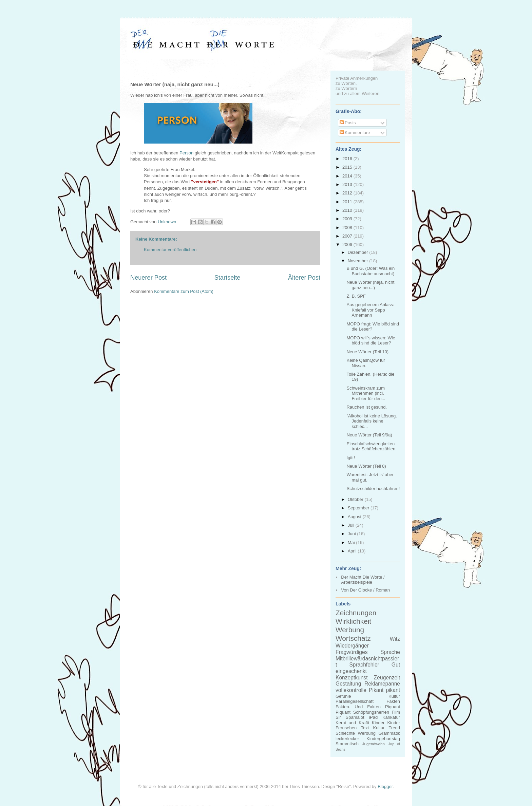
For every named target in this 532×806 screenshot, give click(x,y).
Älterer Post (304, 278)
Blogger (385, 786)
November (359, 261)
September (359, 508)
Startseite (227, 278)
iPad (373, 717)
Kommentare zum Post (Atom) (184, 291)
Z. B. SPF (356, 296)
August (355, 517)
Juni (352, 534)
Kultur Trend (387, 728)
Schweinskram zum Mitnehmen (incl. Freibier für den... (366, 393)
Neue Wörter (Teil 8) (366, 466)
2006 (348, 245)
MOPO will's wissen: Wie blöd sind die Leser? (371, 341)
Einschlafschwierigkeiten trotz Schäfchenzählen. (371, 446)
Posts (348, 123)
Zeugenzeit (387, 678)
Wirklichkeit (353, 621)
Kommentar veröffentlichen (170, 250)
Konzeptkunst (352, 678)
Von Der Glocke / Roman (365, 590)
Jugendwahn (374, 744)
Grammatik (389, 733)
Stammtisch (347, 744)
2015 (348, 167)
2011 (348, 202)
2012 (348, 193)
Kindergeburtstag (383, 739)
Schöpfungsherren (371, 712)
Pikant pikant (384, 690)
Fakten (393, 701)
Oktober (356, 499)
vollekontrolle (351, 690)
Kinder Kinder (386, 723)
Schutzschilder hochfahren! (373, 489)
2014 (348, 176)
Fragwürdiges (351, 652)
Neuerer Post (148, 278)
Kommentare (355, 133)
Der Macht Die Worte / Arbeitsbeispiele (363, 580)
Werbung (350, 630)
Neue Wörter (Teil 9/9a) (369, 435)
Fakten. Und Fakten (358, 707)
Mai (352, 542)
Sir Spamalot (350, 717)
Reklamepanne (382, 684)
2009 (348, 219)
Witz (395, 639)
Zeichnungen (356, 613)
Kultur (394, 696)
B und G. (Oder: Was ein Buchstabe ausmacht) (370, 271)
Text (365, 728)
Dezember (359, 252)
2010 (348, 210)
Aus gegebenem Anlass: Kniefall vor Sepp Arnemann (370, 310)
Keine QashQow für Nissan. (366, 363)
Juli (352, 525)
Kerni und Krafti (352, 723)
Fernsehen (346, 728)
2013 (348, 184)
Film (396, 712)
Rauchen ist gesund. (367, 407)
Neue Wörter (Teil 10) (367, 352)
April (353, 551)
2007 (348, 236)
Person (186, 153)
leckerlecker (347, 739)
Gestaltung (348, 684)
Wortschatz (353, 638)
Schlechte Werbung (356, 733)
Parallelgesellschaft (355, 701)
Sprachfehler (364, 665)
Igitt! (351, 458)
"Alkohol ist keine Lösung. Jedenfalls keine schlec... (372, 421)
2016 (348, 159)
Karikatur (391, 717)
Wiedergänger (352, 646)
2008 (348, 228)
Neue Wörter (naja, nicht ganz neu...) (370, 285)
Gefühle (343, 696)
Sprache (390, 652)
